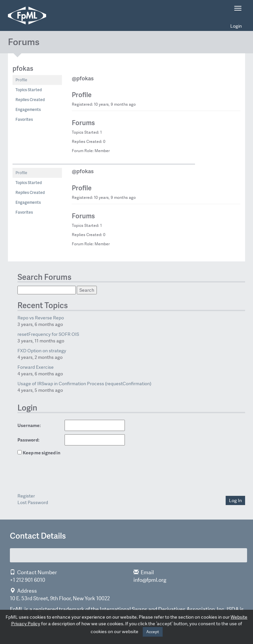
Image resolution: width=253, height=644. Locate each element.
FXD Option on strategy (42, 351)
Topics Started (29, 90)
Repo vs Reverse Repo (41, 318)
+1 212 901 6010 (28, 580)
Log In (235, 500)
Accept (153, 632)
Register (26, 496)
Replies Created (30, 100)
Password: (28, 440)
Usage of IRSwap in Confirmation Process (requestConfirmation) (84, 384)
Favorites (24, 119)
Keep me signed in (42, 453)
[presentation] (63, 475)
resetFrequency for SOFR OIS (48, 334)
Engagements (28, 109)
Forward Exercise (36, 367)
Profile (21, 80)
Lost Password (33, 502)
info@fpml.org (150, 580)
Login (236, 26)
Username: (29, 425)
